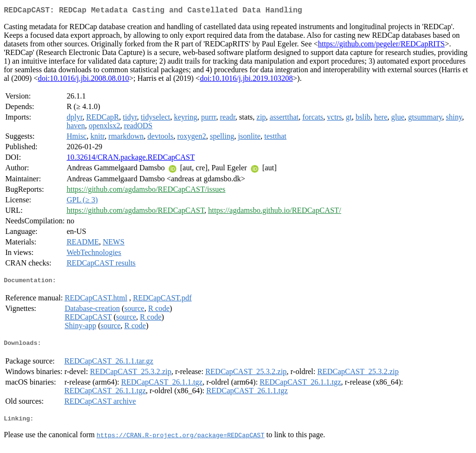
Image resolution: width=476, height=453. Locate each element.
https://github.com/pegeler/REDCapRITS (381, 46)
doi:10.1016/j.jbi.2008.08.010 (83, 80)
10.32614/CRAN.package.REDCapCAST (130, 159)
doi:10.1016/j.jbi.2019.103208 (246, 80)
